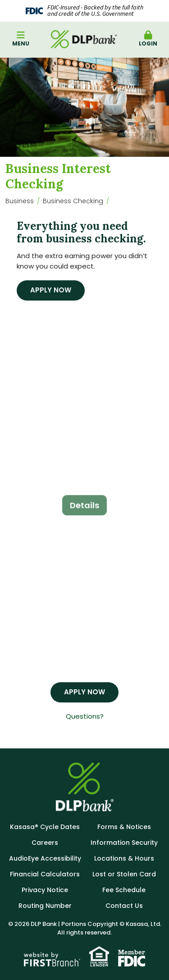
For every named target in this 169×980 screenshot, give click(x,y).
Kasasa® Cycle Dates (45, 827)
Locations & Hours (124, 858)
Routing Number (45, 906)
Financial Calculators (45, 874)
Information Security (124, 843)
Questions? (85, 716)
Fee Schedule (124, 890)
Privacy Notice (45, 890)
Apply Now (51, 290)
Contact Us (124, 906)
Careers (45, 843)
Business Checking (73, 201)
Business (20, 201)
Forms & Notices (124, 827)
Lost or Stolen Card (124, 874)
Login (148, 39)
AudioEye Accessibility (45, 858)
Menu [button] (21, 39)
